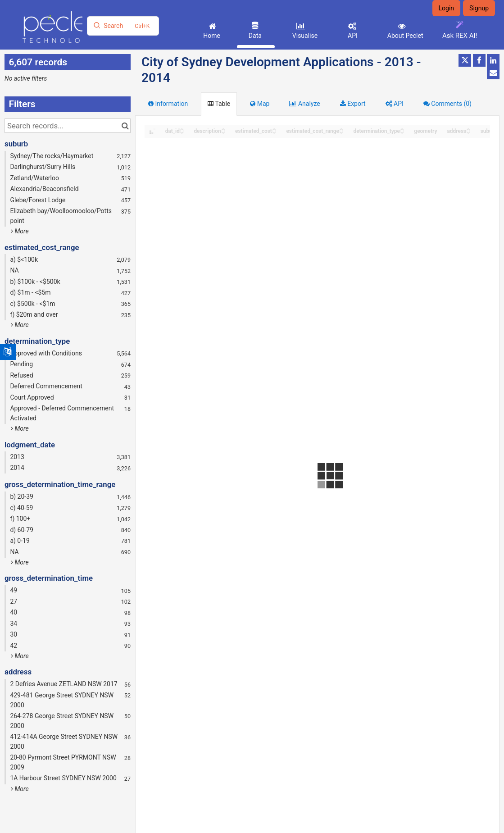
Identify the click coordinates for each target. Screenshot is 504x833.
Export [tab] (353, 104)
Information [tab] (168, 104)
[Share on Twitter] (465, 60)
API (352, 36)
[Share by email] (493, 73)
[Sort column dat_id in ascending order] (182, 129)
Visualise (304, 36)
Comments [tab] (447, 104)
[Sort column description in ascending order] (223, 129)
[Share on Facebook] (479, 60)
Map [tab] (260, 104)
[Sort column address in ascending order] (468, 129)
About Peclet (404, 36)
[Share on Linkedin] (493, 60)
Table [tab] (219, 104)
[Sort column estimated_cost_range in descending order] (341, 132)
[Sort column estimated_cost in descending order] (274, 132)
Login (447, 8)
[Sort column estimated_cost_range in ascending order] (341, 129)
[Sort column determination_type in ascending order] (402, 129)
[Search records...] (68, 126)
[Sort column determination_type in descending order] (402, 132)
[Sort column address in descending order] (468, 132)
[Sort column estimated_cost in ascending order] (274, 129)
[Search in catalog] (125, 126)
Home (211, 36)
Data (254, 36)
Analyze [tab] (304, 104)
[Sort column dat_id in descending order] (182, 132)
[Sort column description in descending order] (223, 132)
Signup (479, 8)
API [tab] (395, 104)
